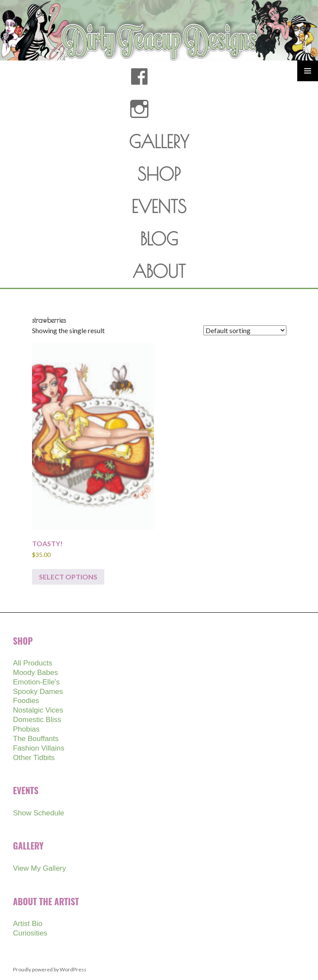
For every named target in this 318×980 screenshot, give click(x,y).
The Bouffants (36, 739)
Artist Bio (28, 924)
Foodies (26, 701)
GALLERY (159, 142)
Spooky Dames (38, 692)
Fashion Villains (39, 748)
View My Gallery (40, 868)
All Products (33, 663)
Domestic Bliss (37, 720)
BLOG (159, 239)
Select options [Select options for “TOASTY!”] (68, 577)
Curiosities (30, 933)
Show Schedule (39, 813)
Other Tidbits (34, 758)
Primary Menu (308, 71)
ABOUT (159, 271)
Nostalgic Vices (38, 710)
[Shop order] (245, 330)
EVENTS (159, 207)
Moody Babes (35, 673)
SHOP (159, 174)
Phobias (26, 729)
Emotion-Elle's (36, 682)
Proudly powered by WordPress (50, 969)
